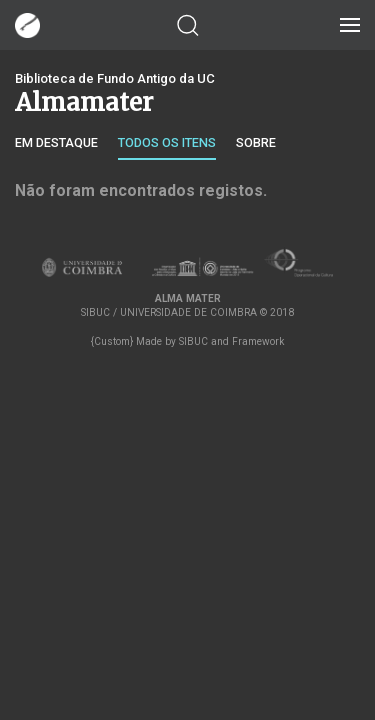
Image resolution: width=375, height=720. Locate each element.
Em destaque (56, 142)
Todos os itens (167, 142)
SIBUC (193, 341)
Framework (258, 341)
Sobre (256, 142)
